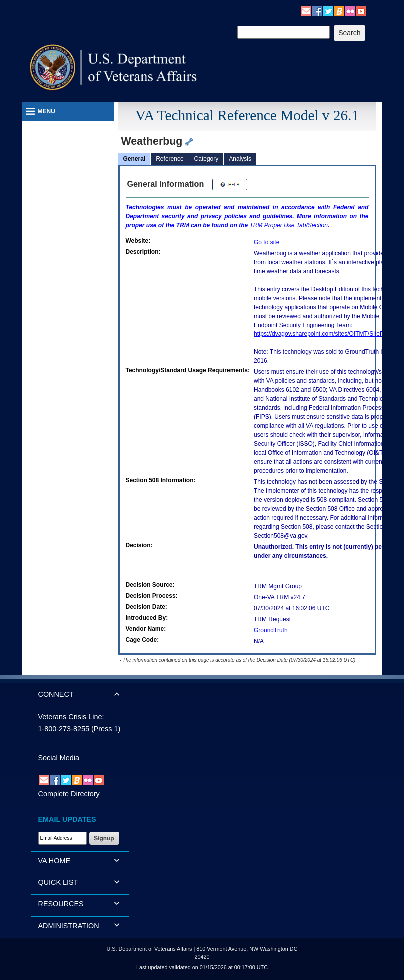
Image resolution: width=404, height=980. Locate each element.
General (135, 159)
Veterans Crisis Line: (71, 717)
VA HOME (55, 861)
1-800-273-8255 (64, 729)
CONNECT (56, 694)
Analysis (240, 159)
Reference (170, 159)
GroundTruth (271, 630)
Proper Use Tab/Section (289, 225)
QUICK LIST (58, 882)
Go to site (266, 242)
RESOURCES (61, 904)
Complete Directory (69, 794)
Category (206, 159)
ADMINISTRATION (69, 926)
